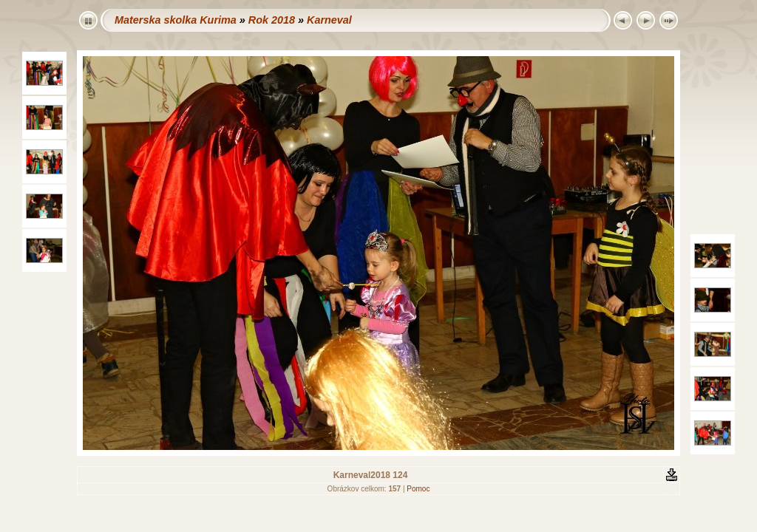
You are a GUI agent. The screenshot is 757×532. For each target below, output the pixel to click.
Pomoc (418, 489)
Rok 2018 (272, 20)
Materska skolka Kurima (176, 20)
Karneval (329, 20)
